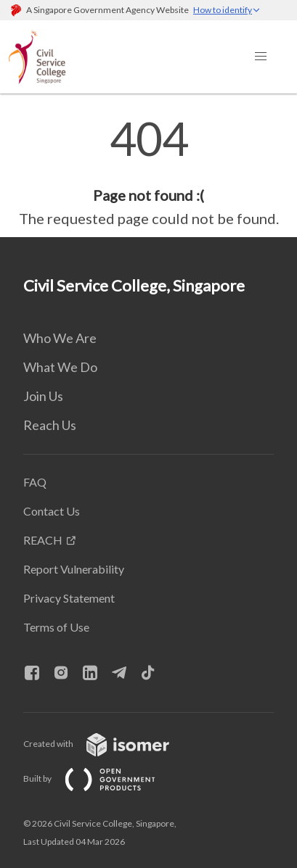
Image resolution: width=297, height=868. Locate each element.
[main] (148, 173)
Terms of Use (56, 627)
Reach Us (50, 425)
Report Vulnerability (74, 569)
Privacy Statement (69, 598)
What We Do (60, 367)
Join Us (43, 396)
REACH (43, 540)
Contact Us (52, 511)
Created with (108, 744)
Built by (101, 778)
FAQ (35, 482)
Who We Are (60, 338)
